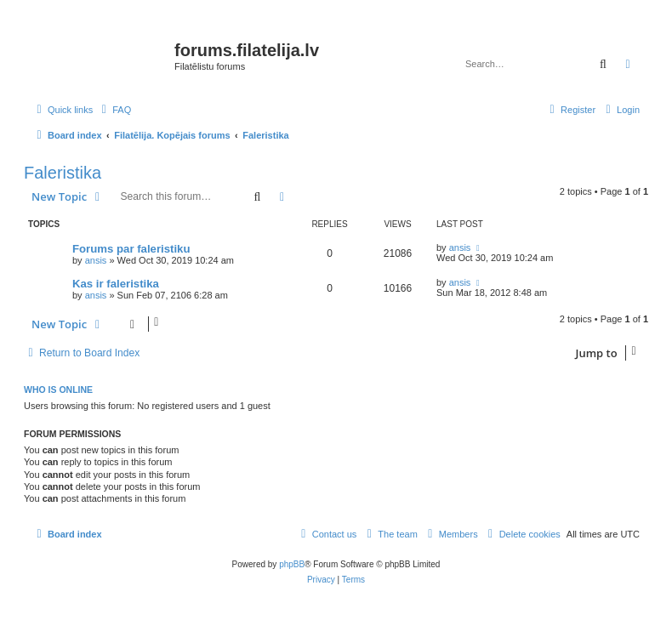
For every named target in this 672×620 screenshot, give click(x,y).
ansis (96, 260)
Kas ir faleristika (116, 284)
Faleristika (63, 173)
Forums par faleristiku (131, 249)
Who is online (58, 390)
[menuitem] (114, 110)
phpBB (292, 564)
